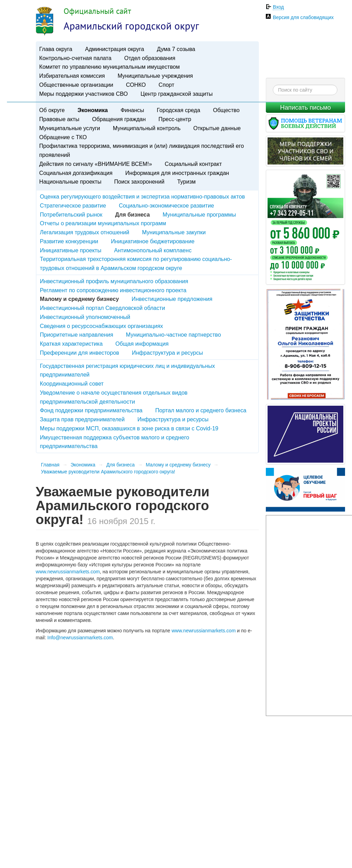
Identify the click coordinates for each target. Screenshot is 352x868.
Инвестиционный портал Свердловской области (103, 308)
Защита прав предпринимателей (82, 419)
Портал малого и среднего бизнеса (201, 410)
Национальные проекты (70, 182)
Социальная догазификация (76, 173)
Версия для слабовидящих (303, 17)
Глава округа (56, 49)
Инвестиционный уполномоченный (85, 317)
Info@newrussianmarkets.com (80, 638)
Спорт (166, 85)
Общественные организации (76, 85)
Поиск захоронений (139, 182)
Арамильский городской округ (131, 26)
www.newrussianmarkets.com (68, 572)
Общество (226, 110)
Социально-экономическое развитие (166, 205)
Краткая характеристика (71, 344)
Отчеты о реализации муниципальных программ (103, 223)
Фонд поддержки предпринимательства (91, 410)
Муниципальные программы (199, 214)
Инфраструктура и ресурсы (167, 353)
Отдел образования (150, 58)
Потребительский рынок (71, 214)
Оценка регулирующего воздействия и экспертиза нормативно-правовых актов (142, 196)
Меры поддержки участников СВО (84, 94)
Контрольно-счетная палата (75, 58)
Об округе (52, 110)
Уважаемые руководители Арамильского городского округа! (108, 472)
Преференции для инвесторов (80, 353)
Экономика (93, 110)
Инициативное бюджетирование (153, 241)
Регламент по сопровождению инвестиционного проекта (113, 290)
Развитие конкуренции (69, 241)
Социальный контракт (193, 164)
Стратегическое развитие (73, 205)
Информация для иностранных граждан (177, 173)
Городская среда (178, 110)
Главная (50, 465)
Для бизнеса (121, 465)
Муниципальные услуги (70, 128)
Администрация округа (115, 49)
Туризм (186, 182)
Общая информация (142, 344)
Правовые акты (59, 119)
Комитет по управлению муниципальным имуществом (109, 67)
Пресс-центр (175, 119)
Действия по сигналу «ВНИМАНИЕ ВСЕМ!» (96, 164)
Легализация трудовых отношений (85, 232)
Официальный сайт (97, 11)
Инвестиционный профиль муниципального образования (114, 281)
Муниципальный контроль (147, 128)
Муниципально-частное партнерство (173, 335)
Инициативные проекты (71, 250)
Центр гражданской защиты (176, 94)
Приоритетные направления (77, 335)
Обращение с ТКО (63, 137)
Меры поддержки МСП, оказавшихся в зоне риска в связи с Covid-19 (129, 428)
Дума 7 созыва (176, 49)
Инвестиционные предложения (172, 299)
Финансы (132, 110)
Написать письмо (305, 108)
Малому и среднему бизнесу (178, 465)
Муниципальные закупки (174, 232)
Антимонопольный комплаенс (153, 250)
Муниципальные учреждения (155, 76)
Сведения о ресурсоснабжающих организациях (101, 326)
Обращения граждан (119, 119)
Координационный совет (72, 384)
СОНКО (136, 85)
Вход (278, 7)
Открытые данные (217, 128)
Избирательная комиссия (72, 76)
